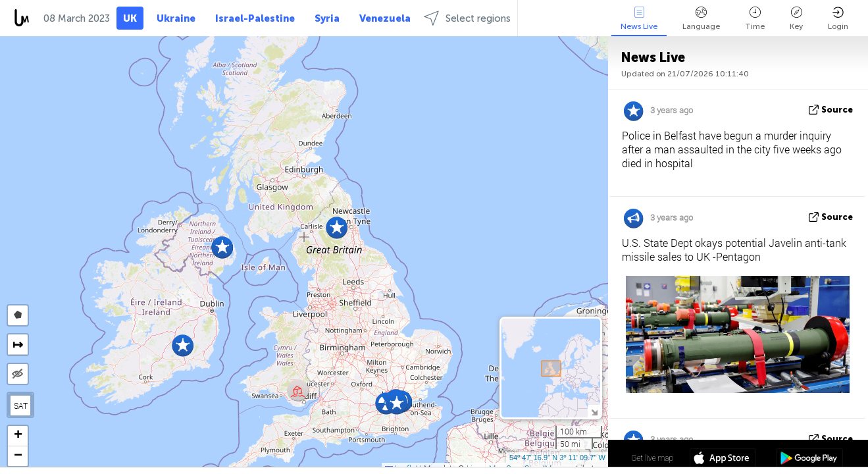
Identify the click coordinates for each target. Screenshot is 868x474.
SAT (21, 406)
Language (701, 19)
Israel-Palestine (255, 18)
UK (130, 18)
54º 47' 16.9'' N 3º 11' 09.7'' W (557, 458)
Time (755, 19)
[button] (396, 403)
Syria (327, 18)
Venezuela (385, 18)
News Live (639, 19)
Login (838, 19)
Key (796, 19)
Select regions (467, 18)
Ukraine (176, 18)
